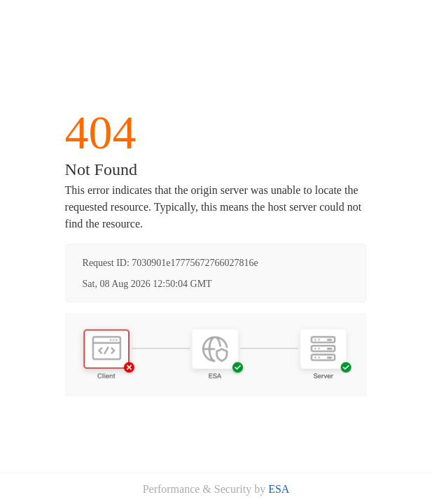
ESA (279, 489)
